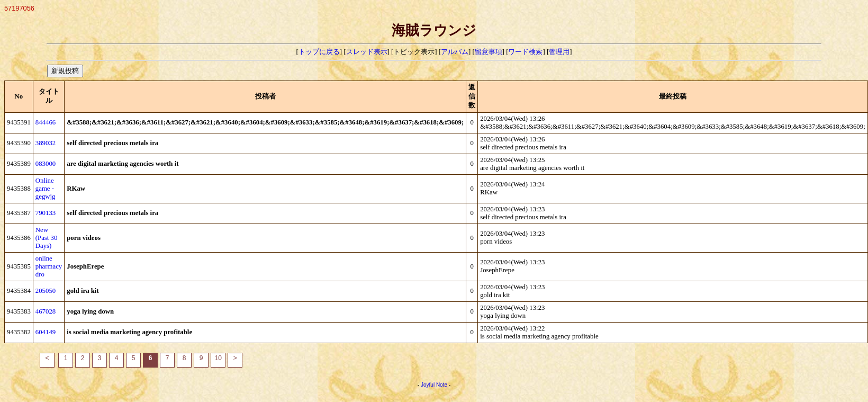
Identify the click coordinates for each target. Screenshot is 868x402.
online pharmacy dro (49, 266)
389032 (46, 143)
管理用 (559, 52)
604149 (46, 332)
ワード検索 (525, 52)
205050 (46, 291)
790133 (46, 213)
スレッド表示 (367, 52)
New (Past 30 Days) (47, 238)
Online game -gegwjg (46, 189)
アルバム (455, 52)
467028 (46, 311)
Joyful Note (434, 385)
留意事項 (489, 52)
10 (218, 358)
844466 (46, 122)
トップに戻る (319, 52)
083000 (46, 164)
